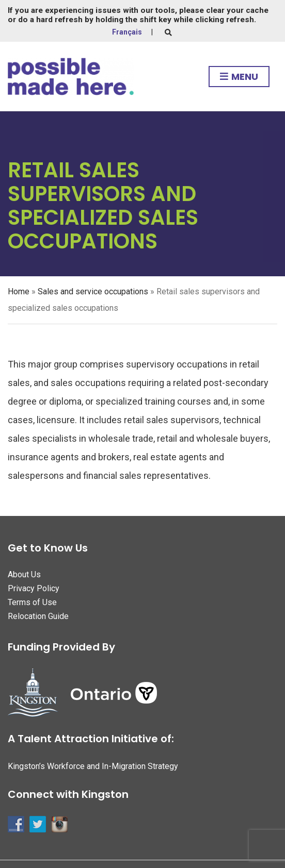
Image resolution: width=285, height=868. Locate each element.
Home (19, 291)
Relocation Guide (38, 616)
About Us (24, 574)
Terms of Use (32, 602)
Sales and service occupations (93, 291)
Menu (239, 77)
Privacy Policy (34, 588)
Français (127, 32)
